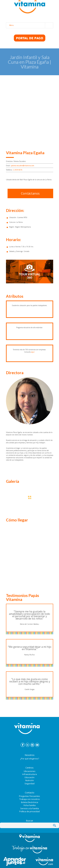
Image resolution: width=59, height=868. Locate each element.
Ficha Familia (30, 805)
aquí (33, 352)
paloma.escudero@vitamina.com (23, 166)
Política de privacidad (29, 811)
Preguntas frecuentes (29, 796)
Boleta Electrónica (30, 802)
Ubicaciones (30, 771)
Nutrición (30, 780)
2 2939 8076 (18, 170)
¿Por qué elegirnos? (30, 759)
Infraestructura (30, 774)
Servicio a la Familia (30, 808)
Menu (31, 25)
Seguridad (29, 783)
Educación (30, 777)
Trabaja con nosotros (30, 799)
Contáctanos (30, 193)
